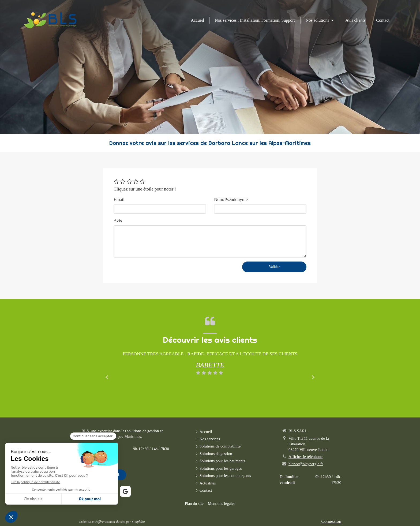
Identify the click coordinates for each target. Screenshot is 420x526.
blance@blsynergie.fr (306, 464)
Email (119, 199)
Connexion (331, 521)
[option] (210, 363)
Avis (118, 221)
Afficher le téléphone (305, 457)
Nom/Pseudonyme (231, 199)
